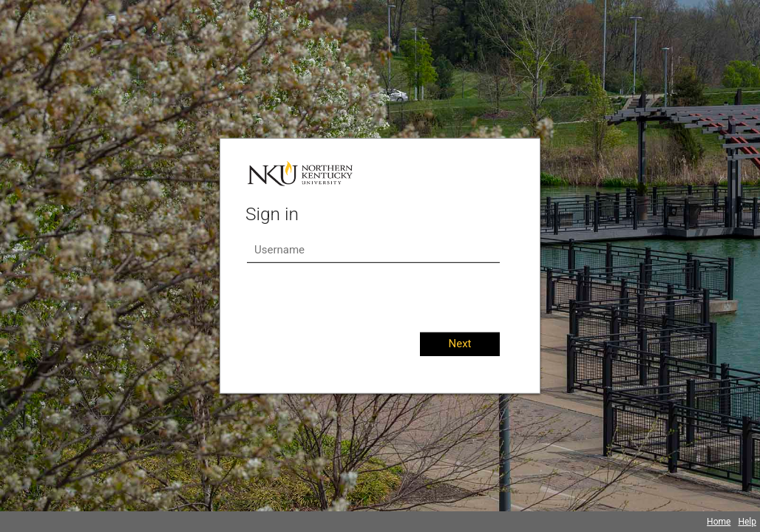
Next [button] (459, 344)
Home (719, 522)
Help (747, 522)
